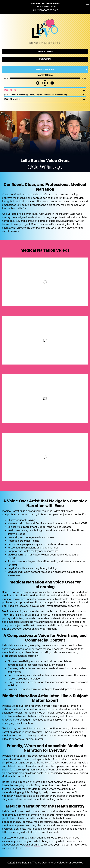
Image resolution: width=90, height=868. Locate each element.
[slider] (45, 78)
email (37, 845)
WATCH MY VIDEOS (45, 51)
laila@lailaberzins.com (45, 10)
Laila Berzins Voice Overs (45, 3)
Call (28, 845)
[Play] (45, 83)
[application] (45, 78)
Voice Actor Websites (70, 863)
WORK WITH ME (45, 59)
